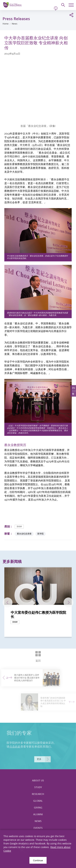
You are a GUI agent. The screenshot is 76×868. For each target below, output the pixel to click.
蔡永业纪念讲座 (24, 534)
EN (73, 388)
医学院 (41, 534)
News (15, 24)
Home (6, 24)
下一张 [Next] (68, 603)
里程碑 (19, 527)
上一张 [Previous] (8, 603)
